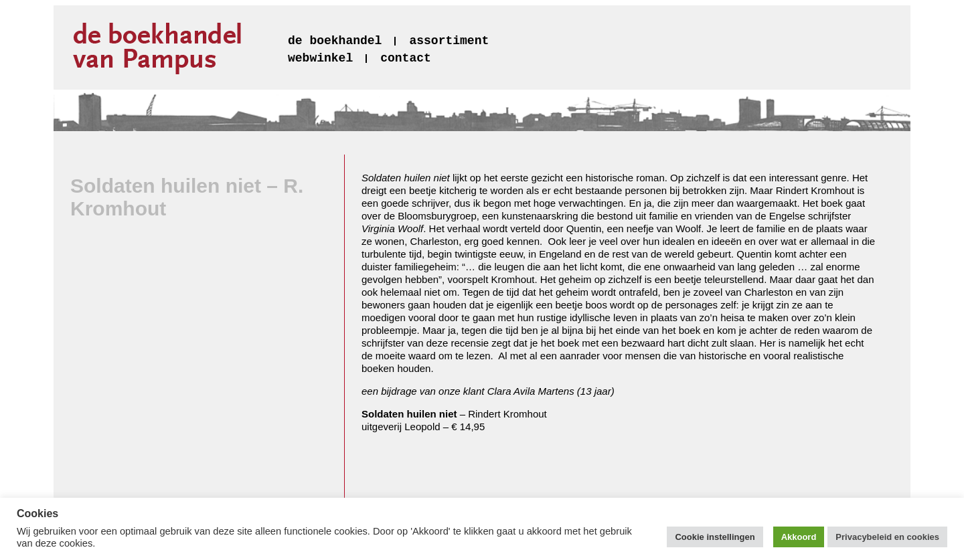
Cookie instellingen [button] (715, 537)
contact (406, 58)
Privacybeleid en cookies (887, 537)
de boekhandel (335, 41)
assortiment (449, 41)
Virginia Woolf (392, 228)
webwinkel (320, 58)
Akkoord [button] (799, 537)
